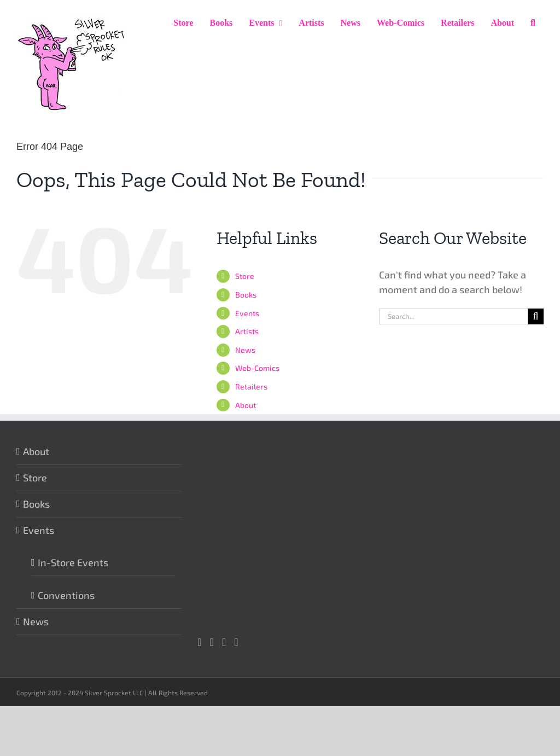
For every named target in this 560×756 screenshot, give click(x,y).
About (246, 405)
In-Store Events (73, 562)
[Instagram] (199, 642)
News (245, 350)
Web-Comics (257, 368)
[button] (533, 23)
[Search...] (453, 316)
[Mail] (236, 642)
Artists (247, 331)
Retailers (251, 386)
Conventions (66, 595)
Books (246, 295)
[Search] (536, 316)
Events (247, 313)
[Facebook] (212, 642)
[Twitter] (224, 642)
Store (245, 276)
